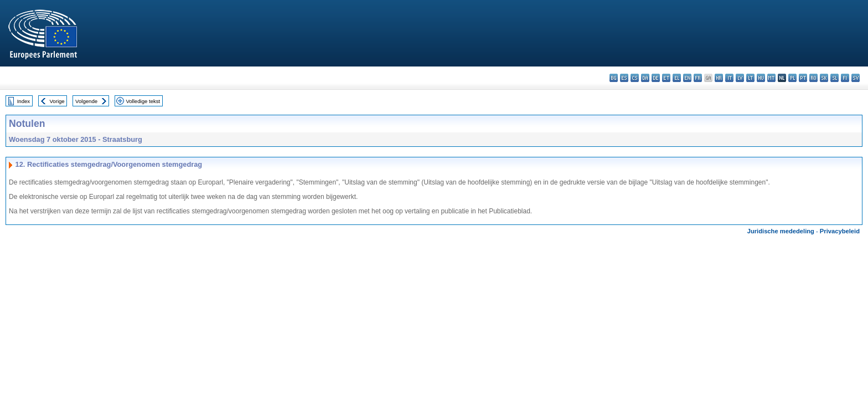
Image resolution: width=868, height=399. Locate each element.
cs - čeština (635, 78)
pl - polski (792, 78)
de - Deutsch (656, 78)
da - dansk (645, 78)
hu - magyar (761, 78)
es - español (624, 78)
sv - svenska (856, 78)
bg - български (614, 78)
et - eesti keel (666, 78)
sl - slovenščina (835, 78)
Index (24, 101)
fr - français (698, 78)
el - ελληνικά (677, 78)
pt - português (803, 78)
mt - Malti (771, 78)
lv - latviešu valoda (740, 78)
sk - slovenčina (824, 78)
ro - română (813, 78)
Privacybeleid (840, 231)
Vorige (57, 101)
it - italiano (729, 78)
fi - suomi (845, 78)
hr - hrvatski (719, 78)
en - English (687, 78)
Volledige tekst (143, 101)
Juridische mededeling (781, 231)
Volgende (86, 101)
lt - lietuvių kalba (750, 78)
